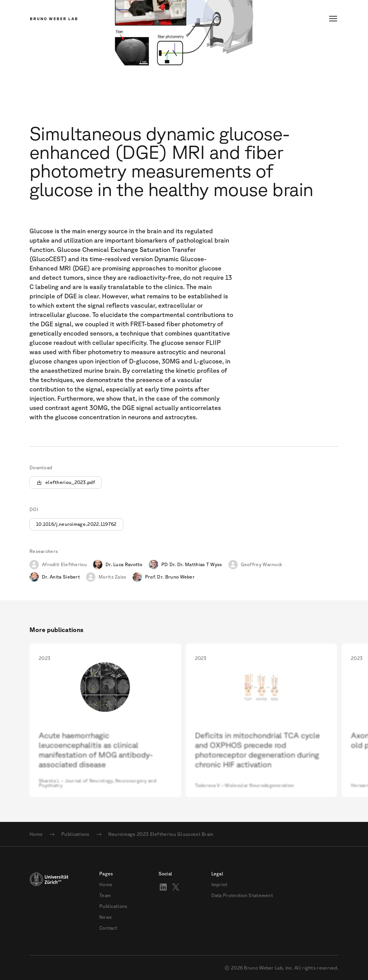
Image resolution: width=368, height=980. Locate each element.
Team (105, 896)
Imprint (219, 885)
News (105, 917)
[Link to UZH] (49, 901)
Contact (108, 928)
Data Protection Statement (242, 896)
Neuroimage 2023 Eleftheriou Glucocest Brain (161, 834)
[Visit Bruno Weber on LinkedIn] (163, 887)
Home (36, 834)
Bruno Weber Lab (54, 19)
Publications (75, 834)
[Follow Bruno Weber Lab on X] (176, 887)
